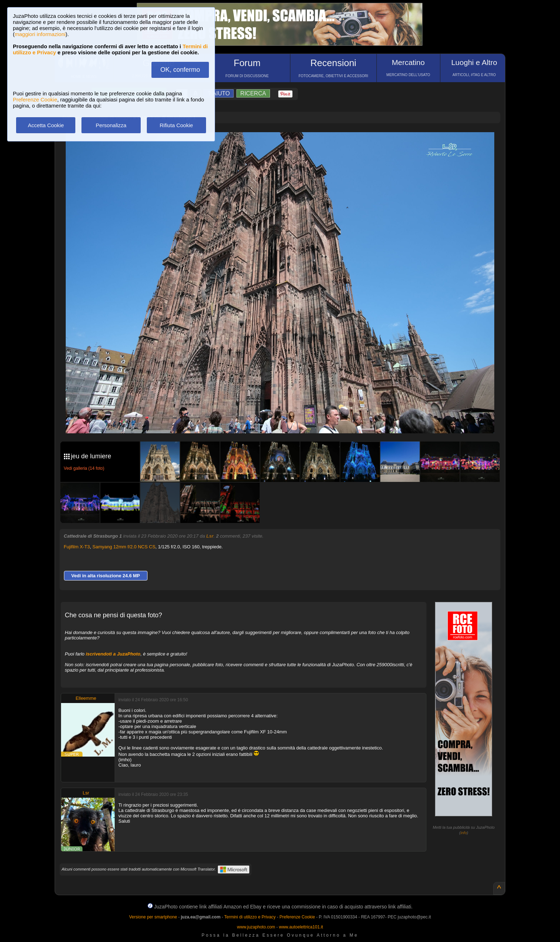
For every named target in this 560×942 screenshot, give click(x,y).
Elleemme (86, 698)
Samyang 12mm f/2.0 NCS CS (124, 547)
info (464, 833)
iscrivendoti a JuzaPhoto (113, 654)
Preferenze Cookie (35, 99)
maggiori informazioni (40, 34)
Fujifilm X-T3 (77, 547)
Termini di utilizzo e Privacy (250, 917)
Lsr (210, 536)
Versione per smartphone (153, 917)
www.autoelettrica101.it (301, 927)
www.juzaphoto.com (256, 927)
